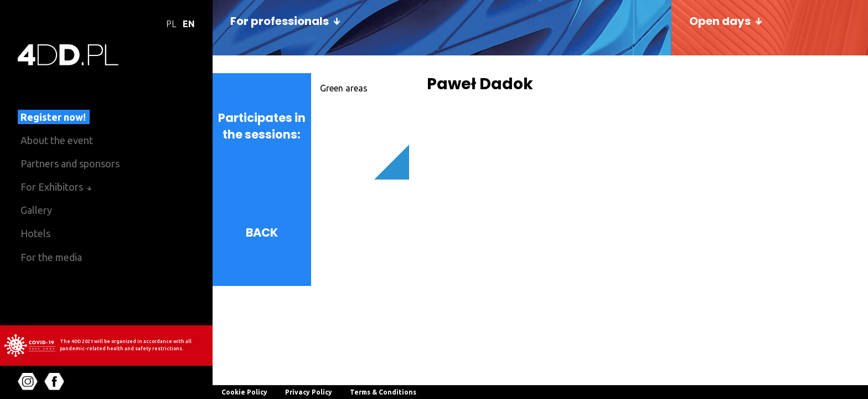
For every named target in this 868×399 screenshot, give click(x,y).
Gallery (36, 210)
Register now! (53, 117)
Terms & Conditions (383, 392)
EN (189, 24)
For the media (51, 257)
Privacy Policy (309, 392)
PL (171, 24)
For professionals (280, 21)
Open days (720, 21)
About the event (57, 140)
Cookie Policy (244, 392)
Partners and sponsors (70, 163)
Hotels (35, 233)
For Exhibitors (52, 187)
